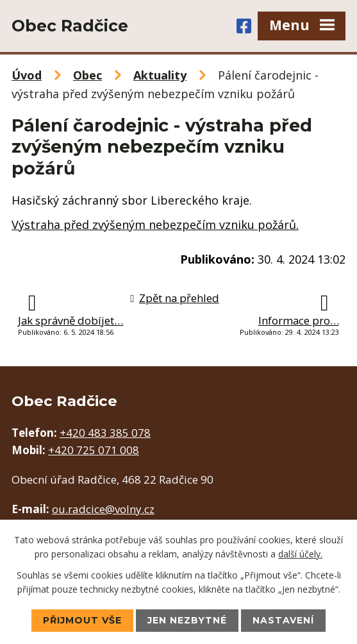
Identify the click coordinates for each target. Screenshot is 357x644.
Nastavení (283, 620)
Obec (87, 75)
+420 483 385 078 (105, 433)
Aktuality (160, 75)
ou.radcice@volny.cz (103, 509)
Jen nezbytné (187, 620)
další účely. (300, 554)
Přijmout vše (82, 620)
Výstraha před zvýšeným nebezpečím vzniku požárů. (155, 225)
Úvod (27, 75)
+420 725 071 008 (94, 450)
